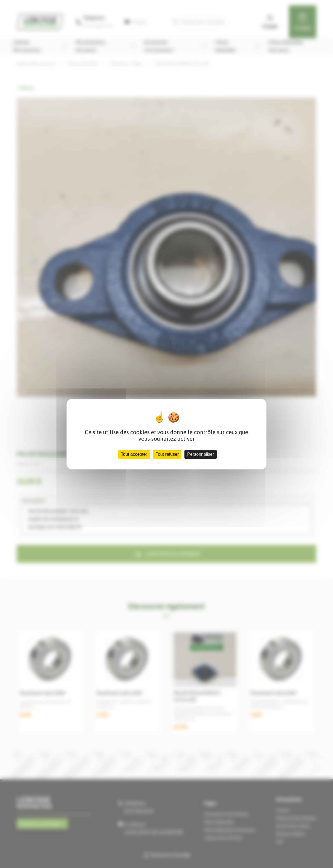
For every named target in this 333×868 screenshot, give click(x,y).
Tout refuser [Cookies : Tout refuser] (167, 454)
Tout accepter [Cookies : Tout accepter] (134, 454)
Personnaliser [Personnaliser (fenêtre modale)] (201, 454)
